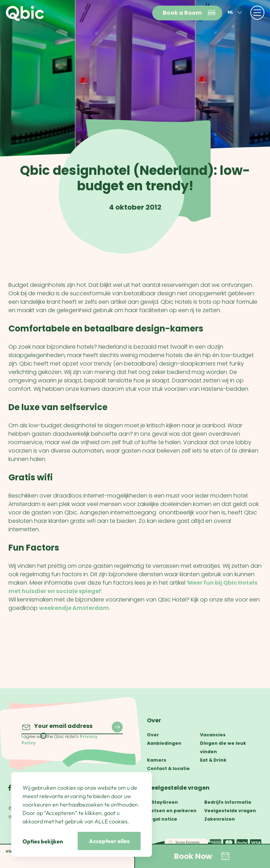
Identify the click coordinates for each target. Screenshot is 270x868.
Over (154, 720)
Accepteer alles (109, 841)
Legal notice (162, 819)
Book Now (202, 856)
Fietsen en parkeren (172, 811)
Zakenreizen (220, 819)
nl (236, 12)
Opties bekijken (43, 841)
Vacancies (213, 735)
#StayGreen (162, 802)
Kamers (157, 760)
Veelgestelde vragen (178, 788)
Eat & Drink (213, 760)
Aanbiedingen (164, 743)
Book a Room (189, 13)
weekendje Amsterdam (74, 608)
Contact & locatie (168, 768)
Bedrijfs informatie (228, 802)
